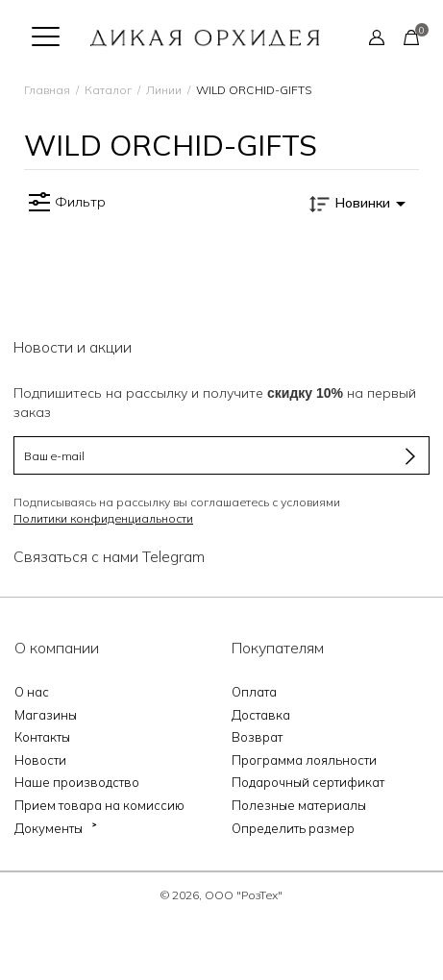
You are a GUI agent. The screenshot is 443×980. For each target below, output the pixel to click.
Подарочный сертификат (308, 782)
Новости (40, 760)
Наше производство (77, 782)
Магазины (46, 715)
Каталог (108, 90)
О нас (32, 692)
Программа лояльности (304, 760)
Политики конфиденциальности (103, 518)
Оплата (254, 692)
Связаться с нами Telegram (109, 556)
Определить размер (293, 828)
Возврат (257, 737)
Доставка (261, 715)
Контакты (42, 737)
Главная (47, 90)
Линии (164, 90)
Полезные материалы (299, 805)
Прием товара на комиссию (99, 805)
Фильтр (65, 203)
